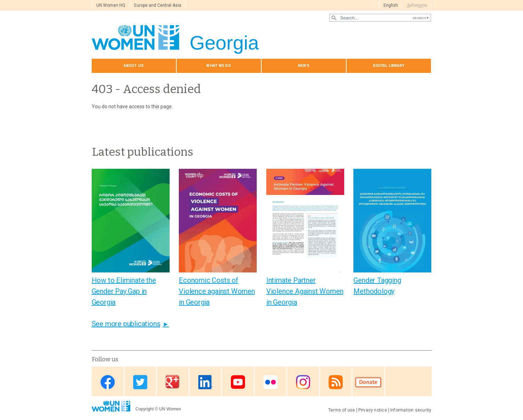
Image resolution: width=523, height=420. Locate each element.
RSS (336, 382)
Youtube (238, 382)
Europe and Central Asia (158, 5)
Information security (411, 410)
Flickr (271, 382)
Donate (368, 382)
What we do (218, 66)
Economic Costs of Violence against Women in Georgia (217, 291)
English (391, 5)
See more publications (126, 324)
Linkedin (205, 382)
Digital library (389, 66)
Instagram (303, 382)
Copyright (145, 409)
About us (134, 66)
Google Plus (173, 382)
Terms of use (342, 410)
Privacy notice (373, 410)
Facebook (108, 382)
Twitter (140, 382)
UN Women (170, 409)
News (303, 66)
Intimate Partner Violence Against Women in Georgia (305, 291)
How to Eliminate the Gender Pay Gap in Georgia (124, 291)
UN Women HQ (111, 5)
